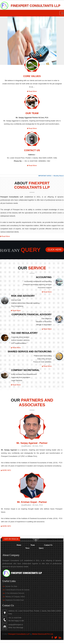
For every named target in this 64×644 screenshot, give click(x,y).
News (27, 548)
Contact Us (48, 545)
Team (33, 545)
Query (41, 548)
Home (19, 545)
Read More (32, 91)
